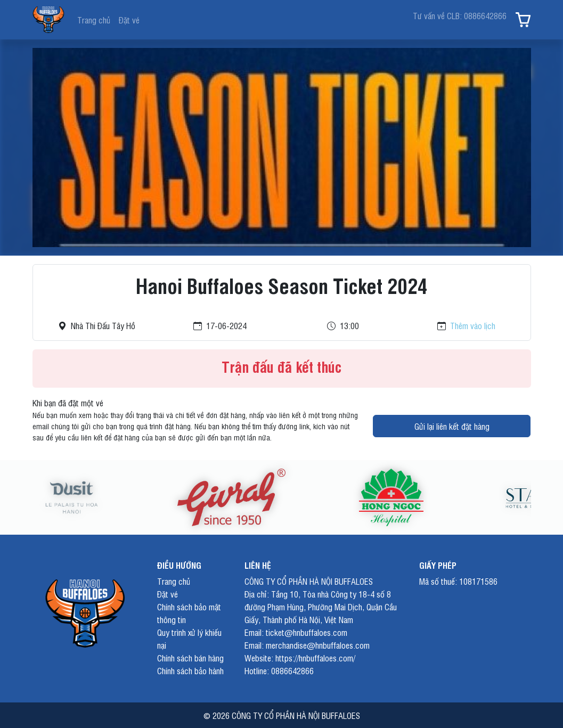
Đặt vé (129, 20)
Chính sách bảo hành (190, 670)
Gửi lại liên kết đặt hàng (452, 426)
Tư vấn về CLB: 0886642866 (460, 15)
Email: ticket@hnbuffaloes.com (296, 632)
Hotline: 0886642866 (279, 670)
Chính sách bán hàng (190, 658)
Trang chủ (94, 20)
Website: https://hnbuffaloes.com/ (300, 658)
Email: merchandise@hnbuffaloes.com (307, 645)
